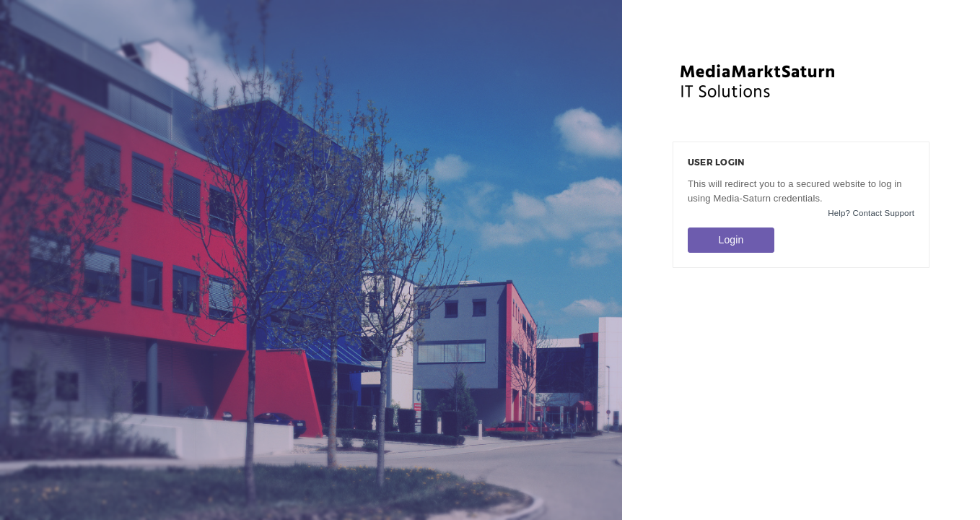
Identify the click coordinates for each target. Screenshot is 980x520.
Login (731, 240)
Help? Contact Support (871, 213)
